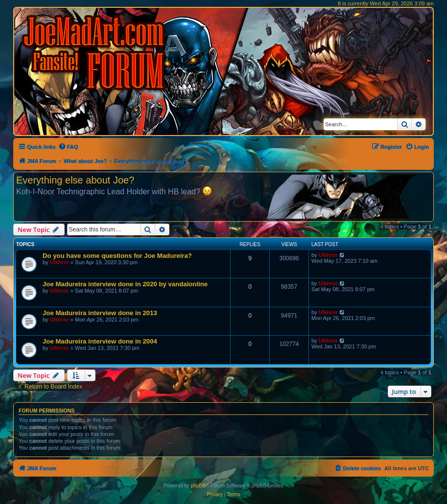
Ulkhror (59, 262)
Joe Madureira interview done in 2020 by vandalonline (125, 284)
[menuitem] (68, 147)
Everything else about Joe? (75, 180)
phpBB (198, 486)
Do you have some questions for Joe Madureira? (117, 256)
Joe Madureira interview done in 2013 (100, 313)
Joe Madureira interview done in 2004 (100, 341)
